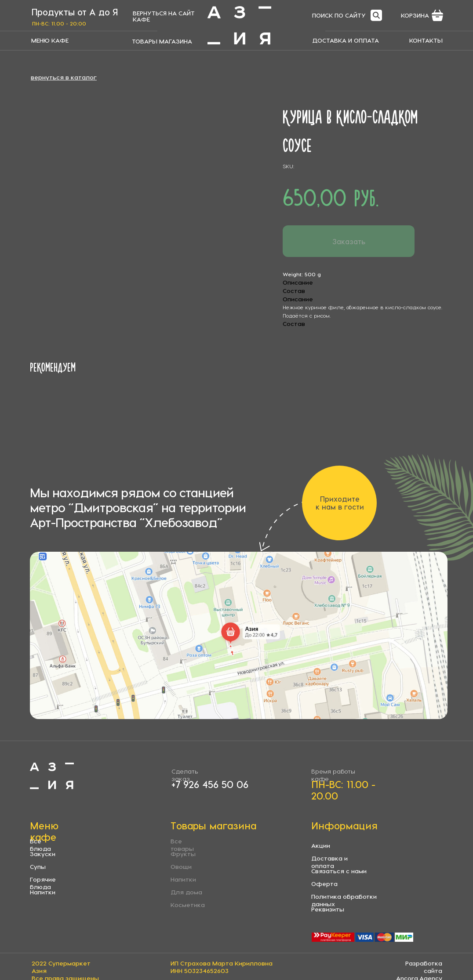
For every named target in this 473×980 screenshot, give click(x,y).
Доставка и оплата (329, 862)
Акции (321, 845)
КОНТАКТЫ (426, 40)
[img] (239, 25)
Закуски (43, 854)
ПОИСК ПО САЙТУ (339, 15)
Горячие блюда (43, 883)
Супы (38, 866)
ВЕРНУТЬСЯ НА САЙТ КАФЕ (164, 16)
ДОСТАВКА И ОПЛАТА (346, 40)
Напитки (43, 892)
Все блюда (40, 845)
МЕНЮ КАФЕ (50, 40)
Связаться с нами (339, 871)
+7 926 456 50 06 (210, 784)
